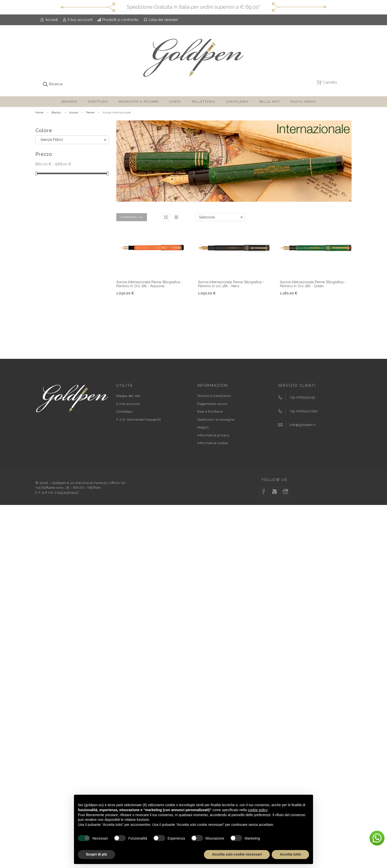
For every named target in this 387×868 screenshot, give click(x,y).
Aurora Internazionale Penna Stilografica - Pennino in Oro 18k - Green (313, 284)
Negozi (203, 427)
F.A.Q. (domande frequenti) (139, 420)
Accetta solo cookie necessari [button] (237, 854)
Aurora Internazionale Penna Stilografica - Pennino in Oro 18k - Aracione (149, 284)
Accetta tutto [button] (290, 854)
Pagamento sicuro (212, 404)
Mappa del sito (128, 396)
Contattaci (125, 412)
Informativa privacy (213, 435)
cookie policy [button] (258, 810)
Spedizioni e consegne (216, 420)
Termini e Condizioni (214, 396)
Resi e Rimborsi (210, 412)
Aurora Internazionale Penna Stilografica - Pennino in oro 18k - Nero (231, 284)
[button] (166, 217)
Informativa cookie (213, 443)
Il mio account (128, 404)
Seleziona (207, 217)
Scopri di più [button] (97, 854)
